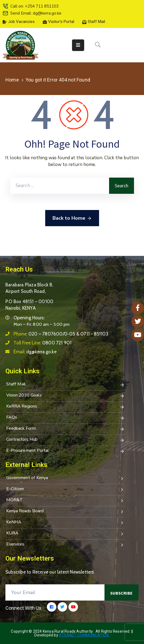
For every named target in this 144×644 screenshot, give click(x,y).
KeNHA (65, 523)
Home (12, 80)
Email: (35, 352)
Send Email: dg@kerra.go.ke (36, 13)
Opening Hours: (29, 318)
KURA (65, 534)
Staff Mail (65, 385)
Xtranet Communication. (84, 635)
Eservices (65, 545)
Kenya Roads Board (65, 511)
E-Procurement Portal (65, 451)
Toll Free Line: (42, 343)
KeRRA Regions (65, 407)
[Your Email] (55, 592)
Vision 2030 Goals (65, 396)
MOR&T (65, 500)
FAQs (65, 418)
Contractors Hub (65, 440)
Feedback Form (65, 429)
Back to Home (72, 218)
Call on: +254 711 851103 (35, 6)
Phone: (61, 334)
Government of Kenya (65, 478)
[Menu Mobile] (78, 45)
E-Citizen (65, 489)
